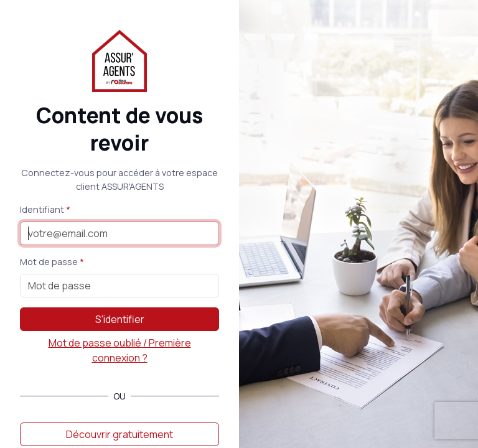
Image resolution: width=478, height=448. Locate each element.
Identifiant (42, 209)
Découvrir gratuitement (119, 434)
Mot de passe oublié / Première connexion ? (120, 350)
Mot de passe (49, 262)
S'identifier (120, 319)
